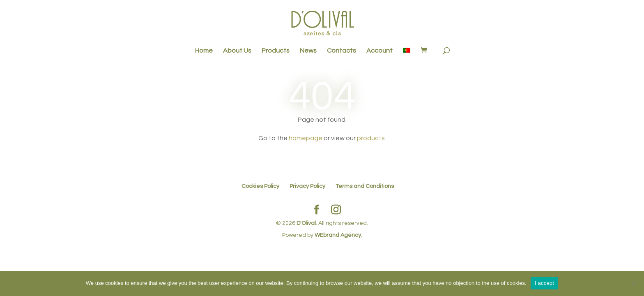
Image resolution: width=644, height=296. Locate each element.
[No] (634, 283)
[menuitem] (407, 55)
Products (276, 51)
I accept (545, 283)
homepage (306, 138)
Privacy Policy (307, 186)
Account (379, 51)
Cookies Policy (260, 186)
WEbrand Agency (338, 235)
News (308, 51)
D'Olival (306, 223)
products (371, 138)
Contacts (342, 51)
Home (204, 51)
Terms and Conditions (365, 186)
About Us (237, 51)
